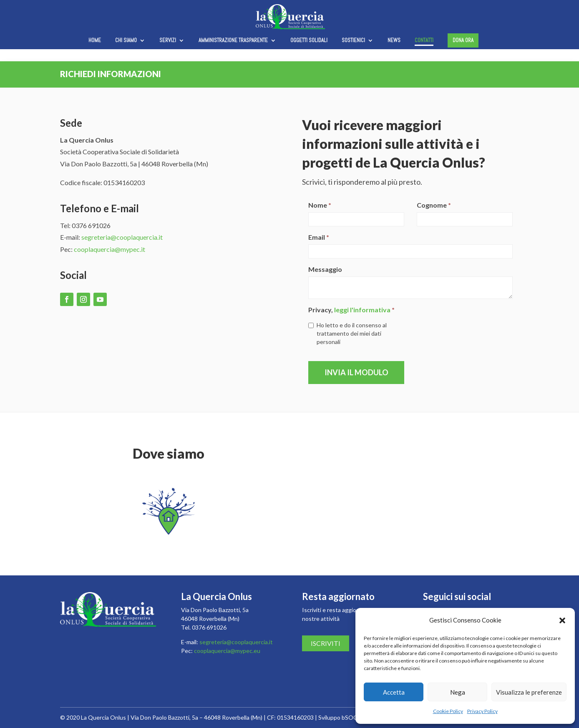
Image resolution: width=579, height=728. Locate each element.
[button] (562, 620)
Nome (320, 205)
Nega (458, 692)
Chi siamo (126, 41)
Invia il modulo (356, 372)
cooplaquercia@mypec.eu (227, 651)
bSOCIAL (354, 717)
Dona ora (463, 40)
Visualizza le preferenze (529, 692)
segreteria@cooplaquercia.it (122, 237)
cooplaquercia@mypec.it (110, 249)
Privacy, (351, 310)
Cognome (434, 205)
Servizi (168, 41)
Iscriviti (326, 643)
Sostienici (353, 41)
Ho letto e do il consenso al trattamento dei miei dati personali (347, 333)
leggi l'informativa (362, 310)
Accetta (394, 692)
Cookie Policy (448, 711)
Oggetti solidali (309, 41)
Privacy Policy (482, 711)
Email (319, 237)
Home (95, 41)
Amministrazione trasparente (233, 41)
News (394, 41)
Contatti (424, 41)
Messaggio (325, 269)
